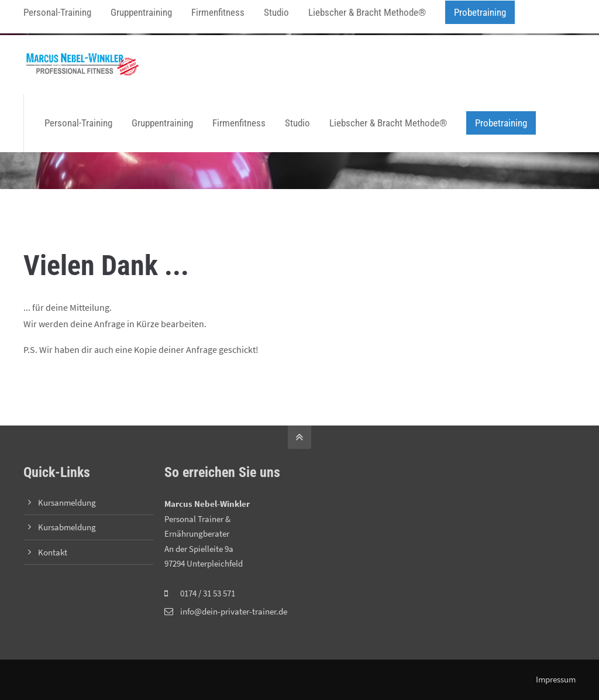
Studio (297, 123)
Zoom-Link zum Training (283, 17)
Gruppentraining (162, 123)
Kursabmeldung (67, 527)
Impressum (556, 679)
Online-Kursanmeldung (192, 17)
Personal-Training (78, 123)
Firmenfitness (239, 123)
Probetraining (501, 123)
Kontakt (53, 552)
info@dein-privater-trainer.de (86, 17)
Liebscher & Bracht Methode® (388, 123)
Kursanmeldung (67, 502)
